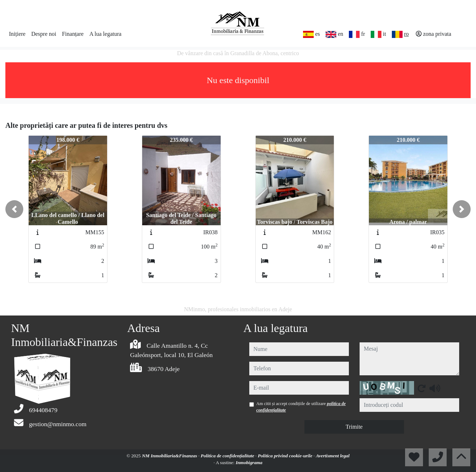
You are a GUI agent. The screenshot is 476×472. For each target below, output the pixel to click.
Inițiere (17, 34)
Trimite (354, 427)
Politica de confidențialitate (228, 456)
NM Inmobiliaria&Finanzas (170, 456)
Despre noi (44, 34)
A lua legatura (105, 34)
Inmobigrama (249, 463)
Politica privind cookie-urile (286, 456)
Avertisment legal (333, 456)
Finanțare (73, 34)
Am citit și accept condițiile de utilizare (301, 407)
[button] (14, 209)
